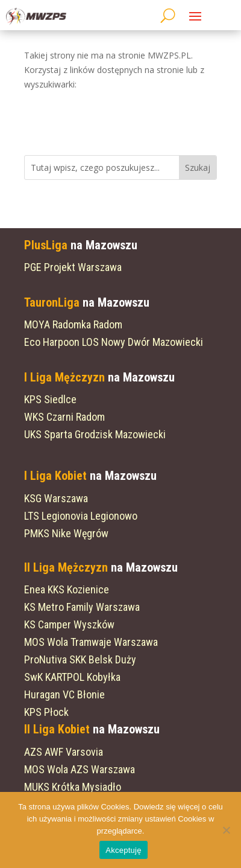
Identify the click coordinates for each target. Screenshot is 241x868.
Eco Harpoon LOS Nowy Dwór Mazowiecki (114, 342)
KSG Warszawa (56, 498)
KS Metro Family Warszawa (82, 607)
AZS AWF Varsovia (64, 752)
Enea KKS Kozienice (67, 589)
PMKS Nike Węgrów (66, 533)
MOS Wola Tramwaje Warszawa (91, 642)
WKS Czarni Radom (64, 417)
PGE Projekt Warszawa (73, 267)
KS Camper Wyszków (69, 624)
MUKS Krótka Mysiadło (73, 787)
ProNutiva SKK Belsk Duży (80, 659)
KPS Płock (46, 712)
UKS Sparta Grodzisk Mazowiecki (95, 434)
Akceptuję (123, 850)
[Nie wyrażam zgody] (226, 830)
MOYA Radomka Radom (73, 324)
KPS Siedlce (50, 399)
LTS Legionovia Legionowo (81, 516)
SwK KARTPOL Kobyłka (72, 677)
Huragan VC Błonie (64, 694)
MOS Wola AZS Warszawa (80, 769)
